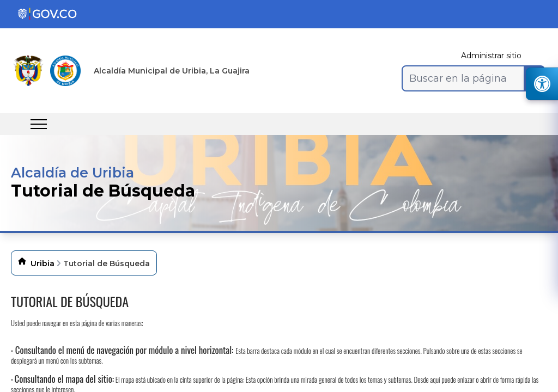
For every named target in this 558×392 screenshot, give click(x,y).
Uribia (43, 264)
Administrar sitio (491, 56)
